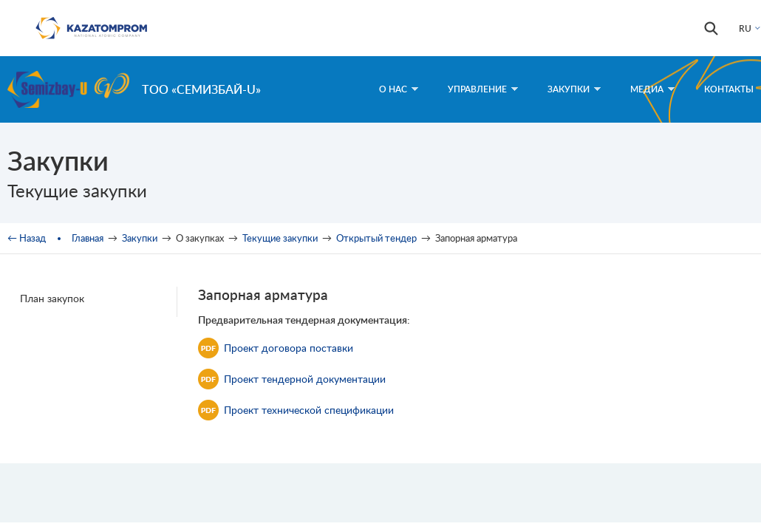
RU (745, 28)
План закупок (52, 298)
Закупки (574, 89)
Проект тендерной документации (292, 379)
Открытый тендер (376, 238)
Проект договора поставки (276, 348)
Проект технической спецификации (296, 410)
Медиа (652, 89)
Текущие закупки (280, 238)
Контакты (729, 89)
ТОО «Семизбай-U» (201, 89)
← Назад (27, 238)
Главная (88, 238)
